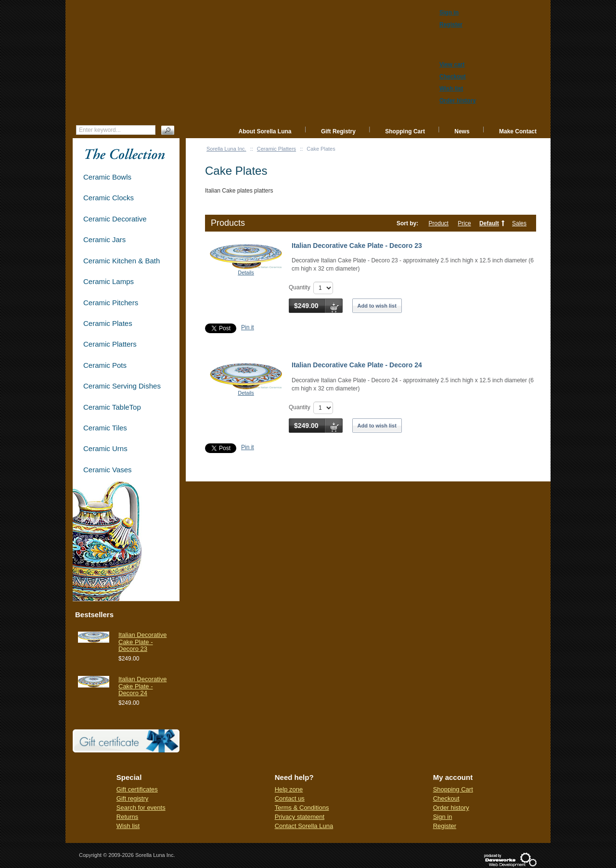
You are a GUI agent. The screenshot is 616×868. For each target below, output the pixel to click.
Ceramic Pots (105, 365)
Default (489, 223)
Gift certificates (137, 789)
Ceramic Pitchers (111, 303)
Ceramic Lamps (109, 281)
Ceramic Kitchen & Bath (122, 261)
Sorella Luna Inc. (226, 149)
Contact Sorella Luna (304, 826)
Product (439, 223)
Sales (519, 223)
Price (464, 223)
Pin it (248, 327)
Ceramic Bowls (107, 177)
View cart (452, 65)
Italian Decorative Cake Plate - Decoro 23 (357, 246)
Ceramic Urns (105, 448)
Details (246, 272)
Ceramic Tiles (105, 428)
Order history (451, 808)
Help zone (289, 789)
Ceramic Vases (108, 470)
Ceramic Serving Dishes (122, 386)
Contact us (290, 798)
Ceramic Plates (108, 323)
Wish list (128, 826)
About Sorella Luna (265, 131)
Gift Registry (338, 131)
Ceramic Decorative (115, 219)
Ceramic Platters (276, 149)
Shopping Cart (405, 131)
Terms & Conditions (302, 808)
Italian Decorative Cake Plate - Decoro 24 (357, 365)
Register (445, 826)
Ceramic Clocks (109, 198)
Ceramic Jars (104, 240)
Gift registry (132, 798)
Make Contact (518, 131)
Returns (128, 817)
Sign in (443, 817)
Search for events (141, 808)
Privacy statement (300, 817)
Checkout (446, 798)
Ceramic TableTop (112, 407)
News (462, 131)
